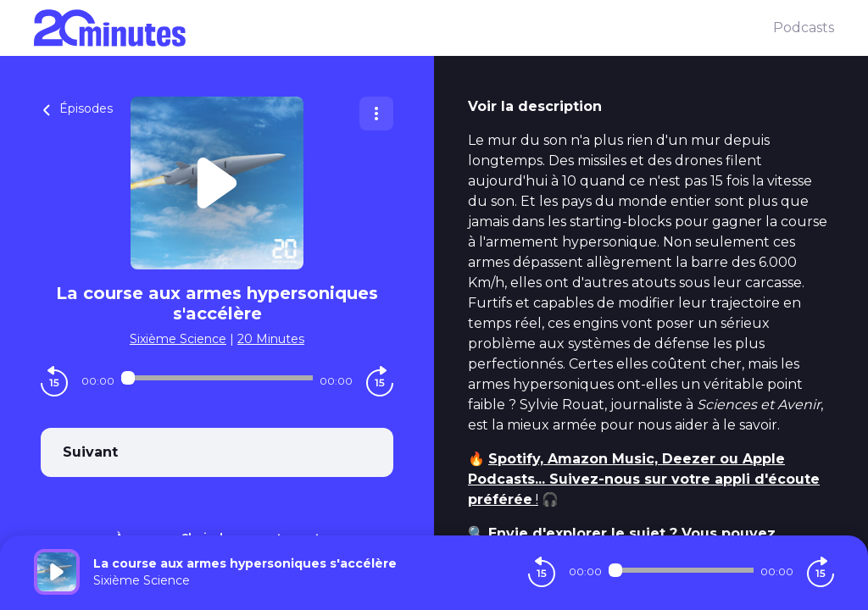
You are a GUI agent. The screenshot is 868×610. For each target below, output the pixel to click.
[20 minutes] (403, 28)
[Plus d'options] (376, 114)
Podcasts (804, 28)
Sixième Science (178, 339)
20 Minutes (271, 339)
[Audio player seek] (217, 378)
